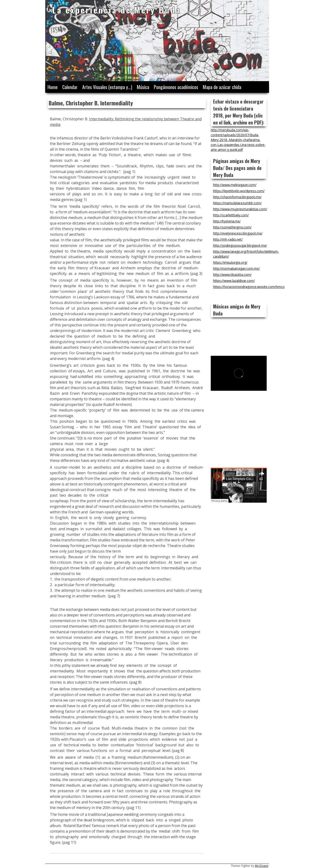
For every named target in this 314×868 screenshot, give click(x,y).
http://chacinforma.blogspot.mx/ (237, 197)
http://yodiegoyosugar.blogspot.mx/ (240, 245)
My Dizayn (262, 866)
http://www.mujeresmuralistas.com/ (240, 209)
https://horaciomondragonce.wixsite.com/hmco (249, 287)
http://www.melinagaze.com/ (235, 185)
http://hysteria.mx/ (227, 221)
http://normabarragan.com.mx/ (236, 268)
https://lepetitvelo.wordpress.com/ (239, 191)
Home (53, 87)
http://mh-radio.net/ (228, 239)
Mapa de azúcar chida (222, 87)
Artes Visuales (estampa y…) (107, 87)
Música (143, 87)
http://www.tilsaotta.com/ (232, 275)
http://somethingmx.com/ (232, 227)
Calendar (70, 87)
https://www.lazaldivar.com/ (234, 281)
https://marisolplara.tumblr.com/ (237, 203)
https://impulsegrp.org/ (230, 262)
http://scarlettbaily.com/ (231, 215)
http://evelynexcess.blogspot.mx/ (238, 233)
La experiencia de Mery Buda (117, 10)
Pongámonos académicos (176, 87)
